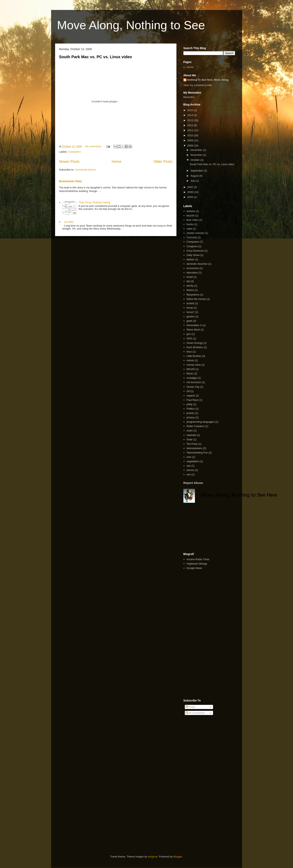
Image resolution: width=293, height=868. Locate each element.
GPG (189, 339)
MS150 (191, 369)
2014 (191, 115)
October (195, 160)
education (192, 273)
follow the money (196, 299)
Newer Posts (69, 162)
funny (190, 308)
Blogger (178, 857)
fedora (190, 290)
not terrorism (194, 382)
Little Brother (194, 356)
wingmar (153, 857)
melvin (190, 360)
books (190, 224)
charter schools (195, 233)
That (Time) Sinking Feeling (94, 202)
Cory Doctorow (195, 251)
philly (190, 404)
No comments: (94, 146)
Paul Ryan (193, 400)
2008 (191, 146)
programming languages (201, 422)
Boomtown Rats (71, 181)
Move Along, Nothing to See (131, 25)
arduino (191, 211)
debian (190, 259)
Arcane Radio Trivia (198, 559)
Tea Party (192, 444)
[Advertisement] (203, 528)
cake (189, 229)
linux (189, 352)
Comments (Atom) (85, 170)
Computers (74, 152)
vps (189, 466)
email (190, 277)
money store (194, 365)
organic (191, 396)
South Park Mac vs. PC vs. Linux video (96, 57)
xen (189, 474)
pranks (190, 413)
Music (190, 373)
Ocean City (193, 387)
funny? (190, 312)
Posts (190, 707)
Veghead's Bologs (197, 564)
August (195, 176)
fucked (190, 303)
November (197, 155)
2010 (191, 135)
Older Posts (163, 162)
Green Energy (195, 343)
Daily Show (193, 255)
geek (189, 321)
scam (190, 431)
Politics (191, 409)
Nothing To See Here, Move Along (208, 80)
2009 (191, 140)
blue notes (193, 220)
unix (189, 457)
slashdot (191, 435)
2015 (191, 110)
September (197, 171)
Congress (192, 246)
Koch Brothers (195, 347)
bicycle (191, 216)
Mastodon (189, 97)
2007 (191, 187)
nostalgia (192, 378)
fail (188, 281)
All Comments (195, 713)
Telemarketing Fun (197, 453)
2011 (191, 130)
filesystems (193, 295)
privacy (191, 417)
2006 (191, 192)
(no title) (69, 222)
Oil (188, 391)
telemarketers (194, 448)
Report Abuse (193, 483)
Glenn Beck (193, 330)
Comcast (192, 237)
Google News (194, 568)
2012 (191, 125)
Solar (190, 439)
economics (193, 268)
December (197, 150)
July (193, 181)
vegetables (193, 461)
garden (191, 316)
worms (190, 470)
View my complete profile (198, 85)
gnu (189, 334)
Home (116, 162)
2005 (191, 197)
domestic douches (197, 264)
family (190, 286)
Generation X (194, 325)
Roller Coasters (196, 426)
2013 (191, 120)
